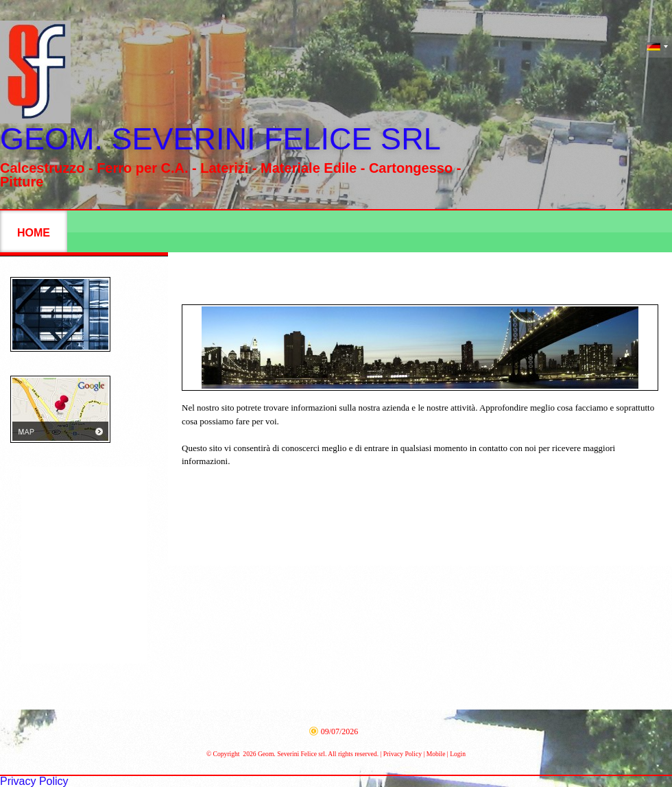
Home (34, 233)
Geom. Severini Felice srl (220, 139)
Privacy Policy (403, 754)
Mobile (436, 754)
